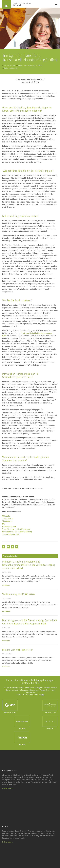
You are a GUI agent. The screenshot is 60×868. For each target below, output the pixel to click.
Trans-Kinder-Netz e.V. (11, 535)
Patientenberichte (29, 66)
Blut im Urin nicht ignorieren (18, 650)
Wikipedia (6, 516)
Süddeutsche (7, 521)
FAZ (4, 524)
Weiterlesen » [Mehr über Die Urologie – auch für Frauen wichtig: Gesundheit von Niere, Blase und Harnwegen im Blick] (6, 641)
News (20, 66)
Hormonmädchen (9, 527)
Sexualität (39, 66)
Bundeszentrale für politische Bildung (17, 532)
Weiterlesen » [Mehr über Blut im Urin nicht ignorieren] (6, 667)
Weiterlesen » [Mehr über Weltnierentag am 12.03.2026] (6, 611)
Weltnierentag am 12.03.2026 (18, 594)
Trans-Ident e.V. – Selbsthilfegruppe (16, 529)
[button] (4, 547)
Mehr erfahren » (8, 788)
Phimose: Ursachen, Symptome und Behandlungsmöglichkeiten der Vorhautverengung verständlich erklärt (29, 565)
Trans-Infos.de (8, 519)
